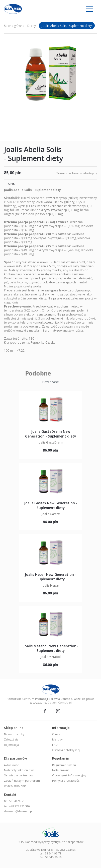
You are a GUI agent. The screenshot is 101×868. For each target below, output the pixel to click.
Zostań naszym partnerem (22, 781)
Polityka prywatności (66, 781)
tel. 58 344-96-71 (50, 853)
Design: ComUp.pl (60, 702)
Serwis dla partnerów (19, 775)
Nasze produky (14, 734)
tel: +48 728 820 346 (17, 806)
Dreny (32, 26)
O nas (56, 734)
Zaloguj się (11, 739)
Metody (57, 739)
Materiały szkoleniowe (19, 770)
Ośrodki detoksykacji (66, 750)
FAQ (55, 745)
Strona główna (14, 26)
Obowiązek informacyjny (69, 775)
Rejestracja (11, 745)
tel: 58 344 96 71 (14, 801)
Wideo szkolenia (15, 786)
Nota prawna (61, 770)
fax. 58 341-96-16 (50, 857)
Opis (10, 183)
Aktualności (12, 765)
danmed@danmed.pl (18, 811)
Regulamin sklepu (64, 765)
